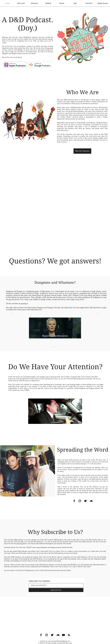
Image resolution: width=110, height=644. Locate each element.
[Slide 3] (57, 347)
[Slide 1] (53, 347)
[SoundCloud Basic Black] (91, 501)
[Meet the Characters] (82, 151)
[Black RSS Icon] (69, 635)
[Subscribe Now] (56, 590)
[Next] (98, 314)
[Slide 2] (55, 347)
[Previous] (12, 314)
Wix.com (69, 643)
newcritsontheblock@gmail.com (59, 641)
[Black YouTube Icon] (63, 635)
